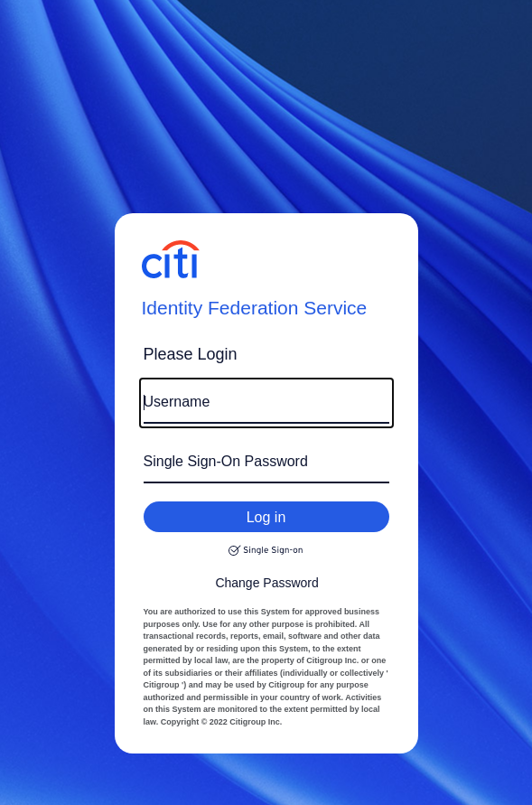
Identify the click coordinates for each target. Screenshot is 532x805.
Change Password (266, 583)
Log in (266, 517)
